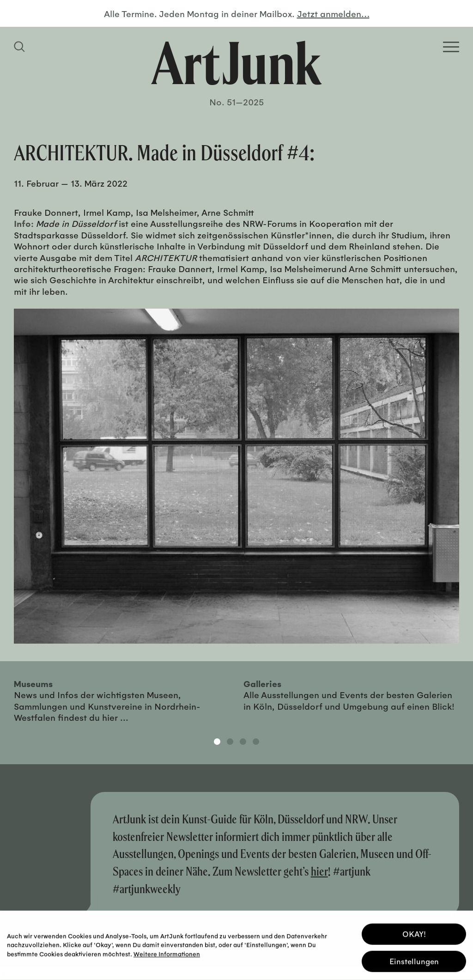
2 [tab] (230, 742)
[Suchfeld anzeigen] (21, 47)
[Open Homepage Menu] (451, 47)
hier (319, 871)
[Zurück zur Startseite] (236, 63)
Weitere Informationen (167, 953)
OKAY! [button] (414, 933)
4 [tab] (256, 742)
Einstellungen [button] (414, 960)
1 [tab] (217, 742)
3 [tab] (243, 742)
